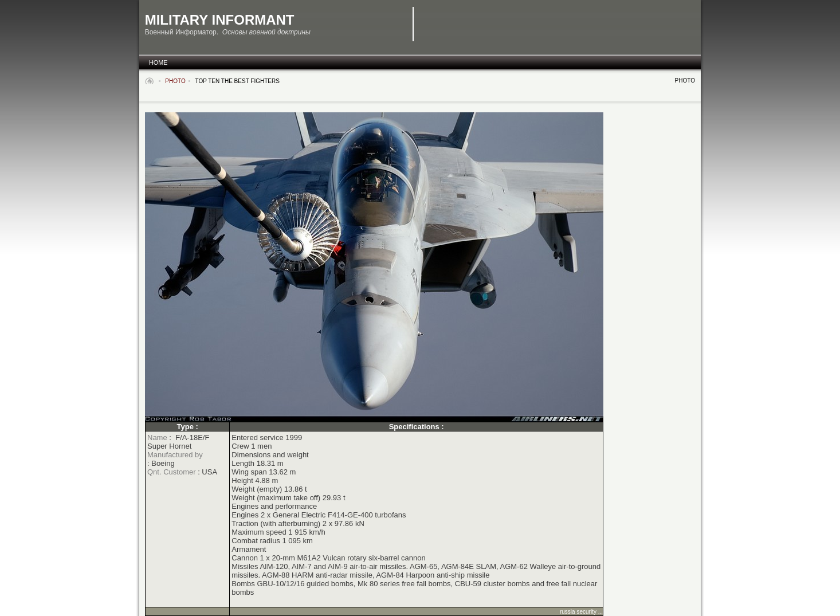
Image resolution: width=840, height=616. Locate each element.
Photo (175, 81)
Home (158, 62)
